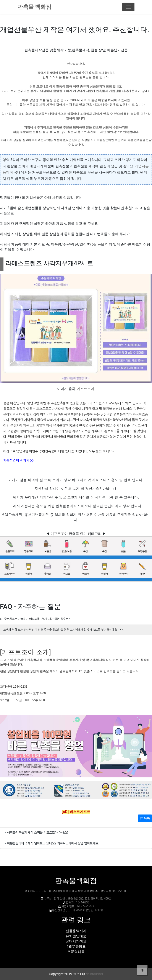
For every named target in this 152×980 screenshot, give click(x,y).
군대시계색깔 (76, 941)
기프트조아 (86, 389)
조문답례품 (76, 952)
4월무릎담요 (76, 946)
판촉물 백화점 (34, 7)
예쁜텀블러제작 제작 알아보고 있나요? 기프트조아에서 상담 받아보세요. (53, 843)
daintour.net (94, 974)
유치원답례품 (76, 936)
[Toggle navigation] (128, 7)
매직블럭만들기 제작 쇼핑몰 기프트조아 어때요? (38, 832)
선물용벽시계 (76, 931)
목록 (145, 818)
